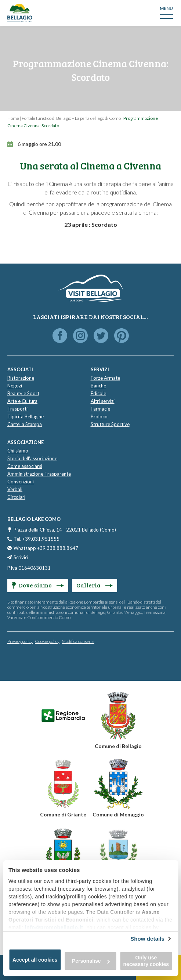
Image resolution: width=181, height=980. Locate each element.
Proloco (99, 416)
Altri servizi (103, 401)
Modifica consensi (78, 641)
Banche (98, 386)
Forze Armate (105, 378)
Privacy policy (20, 641)
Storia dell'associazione (32, 458)
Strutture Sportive (110, 424)
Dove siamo (38, 585)
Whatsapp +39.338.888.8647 (46, 548)
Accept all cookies (35, 960)
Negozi (15, 386)
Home (13, 118)
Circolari (16, 497)
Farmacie (100, 409)
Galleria (95, 585)
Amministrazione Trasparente (39, 474)
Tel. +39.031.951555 (37, 539)
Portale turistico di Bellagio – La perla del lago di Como (71, 118)
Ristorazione (21, 378)
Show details (147, 939)
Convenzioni (21, 482)
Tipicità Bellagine (26, 416)
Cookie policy (47, 641)
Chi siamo (18, 451)
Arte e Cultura (22, 401)
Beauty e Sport (23, 393)
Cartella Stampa (25, 424)
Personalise (91, 961)
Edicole (98, 393)
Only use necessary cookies (146, 961)
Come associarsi (25, 466)
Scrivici (21, 557)
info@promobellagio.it (54, 927)
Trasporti (17, 409)
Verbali (15, 489)
